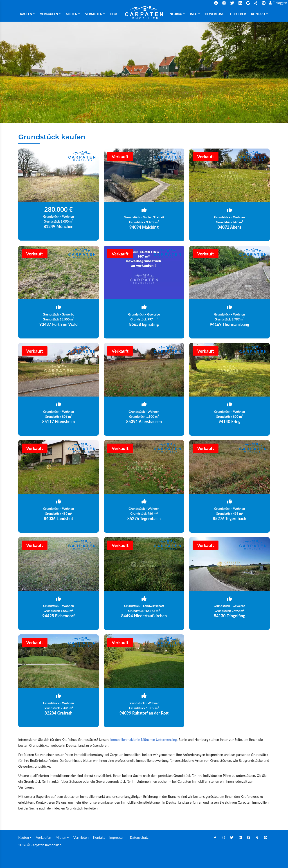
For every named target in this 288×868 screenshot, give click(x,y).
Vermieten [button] (94, 14)
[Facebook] (215, 837)
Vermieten (81, 837)
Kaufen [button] (26, 14)
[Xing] (257, 837)
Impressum (117, 837)
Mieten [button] (72, 14)
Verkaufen (44, 837)
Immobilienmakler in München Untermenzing (144, 739)
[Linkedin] (240, 837)
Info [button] (194, 14)
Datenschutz (139, 837)
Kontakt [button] (258, 14)
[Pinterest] (265, 837)
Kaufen (24, 837)
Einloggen (278, 3)
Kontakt (99, 837)
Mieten (61, 837)
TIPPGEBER (238, 14)
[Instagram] (223, 837)
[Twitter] (232, 837)
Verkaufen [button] (49, 14)
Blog (114, 14)
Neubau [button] (176, 14)
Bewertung (215, 14)
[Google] (249, 837)
